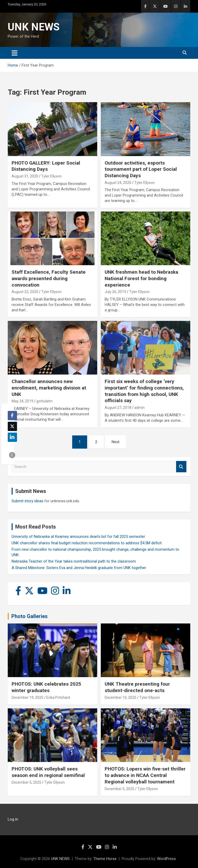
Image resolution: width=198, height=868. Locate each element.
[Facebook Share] (12, 416)
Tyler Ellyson (51, 176)
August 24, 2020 (118, 183)
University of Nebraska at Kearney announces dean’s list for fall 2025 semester (78, 537)
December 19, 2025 (27, 697)
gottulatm (44, 401)
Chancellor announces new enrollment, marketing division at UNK (49, 388)
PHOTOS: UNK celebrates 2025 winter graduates (46, 687)
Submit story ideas (27, 501)
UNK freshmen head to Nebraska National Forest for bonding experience (141, 278)
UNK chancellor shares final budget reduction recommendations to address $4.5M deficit (87, 543)
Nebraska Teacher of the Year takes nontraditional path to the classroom (74, 561)
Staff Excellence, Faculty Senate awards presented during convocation (49, 278)
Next (115, 442)
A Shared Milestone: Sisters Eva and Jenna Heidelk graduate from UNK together (79, 568)
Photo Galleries (30, 616)
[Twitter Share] (12, 426)
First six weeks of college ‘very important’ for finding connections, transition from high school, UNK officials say (144, 391)
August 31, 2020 (25, 176)
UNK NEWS (34, 27)
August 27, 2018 (118, 408)
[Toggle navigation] (15, 53)
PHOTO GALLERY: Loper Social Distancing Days (46, 166)
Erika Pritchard (58, 697)
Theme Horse (105, 859)
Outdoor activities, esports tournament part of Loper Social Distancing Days (141, 169)
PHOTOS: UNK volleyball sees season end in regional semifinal (48, 772)
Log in (13, 819)
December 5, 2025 (26, 782)
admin (139, 408)
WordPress (166, 859)
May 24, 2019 (22, 401)
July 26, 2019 (115, 292)
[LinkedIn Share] (12, 437)
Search (181, 467)
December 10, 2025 (121, 697)
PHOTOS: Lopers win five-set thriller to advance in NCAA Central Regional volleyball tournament (145, 775)
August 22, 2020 (25, 292)
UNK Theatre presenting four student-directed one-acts (137, 687)
